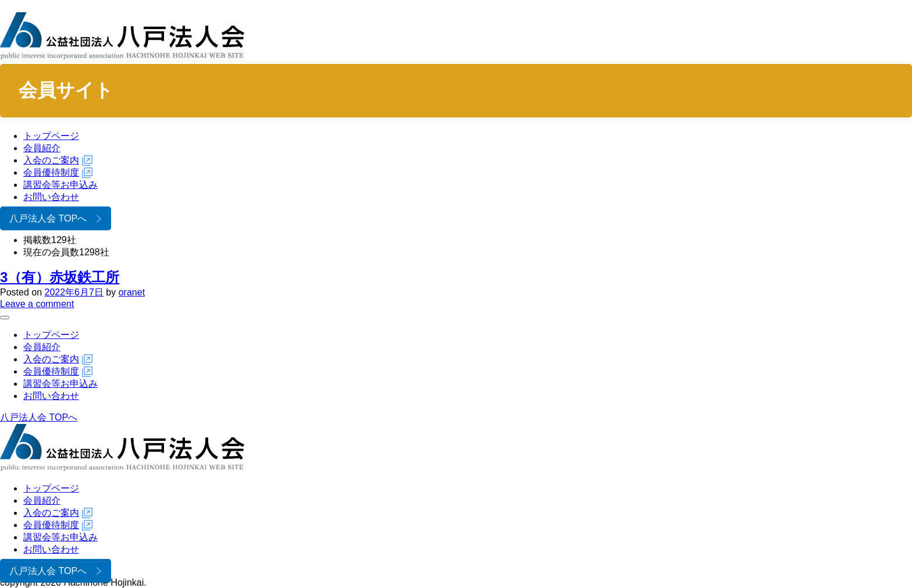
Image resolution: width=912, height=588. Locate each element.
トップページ (51, 136)
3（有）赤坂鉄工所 (60, 277)
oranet (132, 292)
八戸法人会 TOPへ (48, 218)
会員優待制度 (51, 172)
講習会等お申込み (60, 185)
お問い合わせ (51, 197)
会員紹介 (42, 148)
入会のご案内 (51, 160)
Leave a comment (37, 304)
